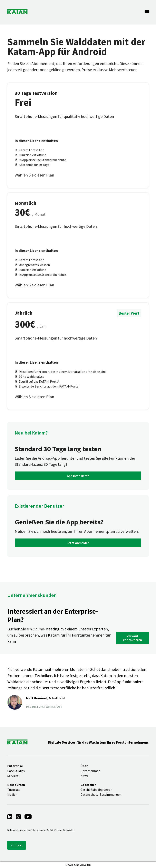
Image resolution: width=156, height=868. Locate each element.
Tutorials (14, 790)
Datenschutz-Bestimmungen (101, 794)
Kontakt (17, 845)
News (84, 776)
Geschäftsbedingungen (96, 790)
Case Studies (16, 771)
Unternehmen (90, 771)
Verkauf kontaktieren (132, 638)
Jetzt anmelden (78, 543)
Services (13, 776)
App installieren (78, 476)
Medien (12, 794)
